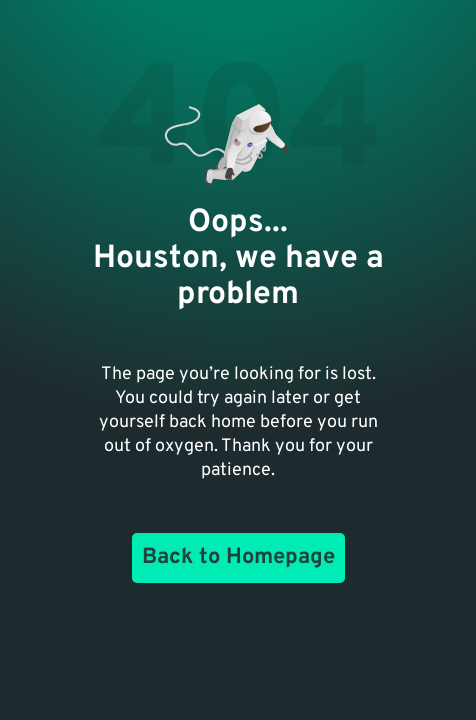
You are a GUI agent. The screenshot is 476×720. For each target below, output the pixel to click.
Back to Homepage (238, 557)
